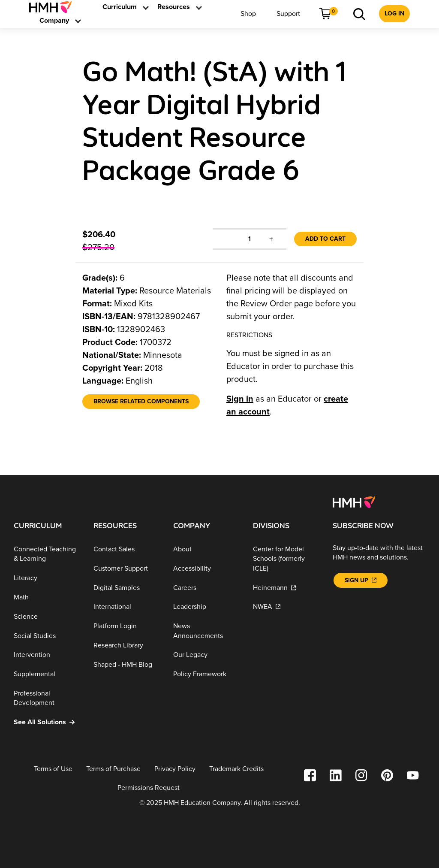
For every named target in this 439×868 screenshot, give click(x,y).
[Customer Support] (126, 569)
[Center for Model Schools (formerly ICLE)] (286, 559)
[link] (54, 7)
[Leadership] (206, 607)
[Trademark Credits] (236, 769)
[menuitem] (54, 7)
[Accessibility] (206, 569)
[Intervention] (47, 655)
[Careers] (206, 588)
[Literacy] (47, 578)
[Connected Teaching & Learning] (47, 554)
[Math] (47, 597)
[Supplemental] (47, 674)
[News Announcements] (206, 631)
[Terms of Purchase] (113, 769)
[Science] (47, 617)
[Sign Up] (361, 580)
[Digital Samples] (126, 588)
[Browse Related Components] (141, 402)
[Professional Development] (47, 698)
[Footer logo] (354, 502)
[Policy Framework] (206, 674)
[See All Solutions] (47, 722)
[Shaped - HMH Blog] (126, 664)
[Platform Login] (126, 626)
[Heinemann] (286, 588)
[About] (206, 549)
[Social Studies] (47, 636)
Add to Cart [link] (325, 239)
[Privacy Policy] (175, 769)
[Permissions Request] (149, 788)
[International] (126, 607)
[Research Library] (126, 646)
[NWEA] (286, 607)
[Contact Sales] (126, 549)
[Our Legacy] (206, 655)
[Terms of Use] (53, 769)
